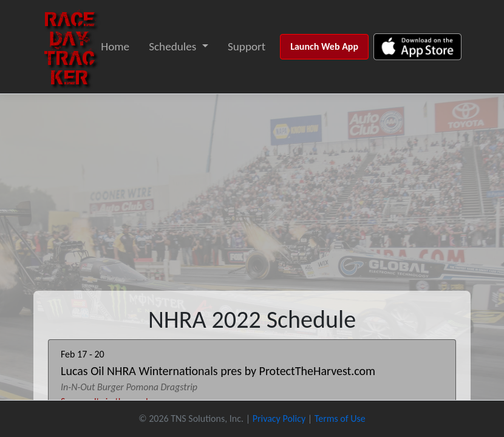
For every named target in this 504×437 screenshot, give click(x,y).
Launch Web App (324, 46)
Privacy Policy (279, 418)
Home (115, 46)
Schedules (172, 46)
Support (247, 46)
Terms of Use (340, 418)
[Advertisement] (252, 185)
